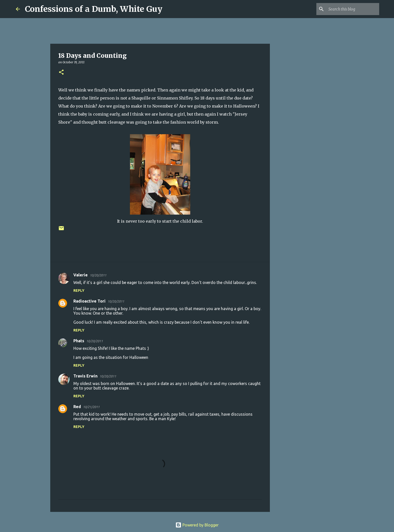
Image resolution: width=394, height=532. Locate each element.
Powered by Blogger (197, 525)
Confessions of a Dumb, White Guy (94, 9)
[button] (61, 72)
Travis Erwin (85, 376)
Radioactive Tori (89, 301)
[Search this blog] (353, 9)
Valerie (81, 275)
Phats (79, 341)
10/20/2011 (98, 275)
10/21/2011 (91, 407)
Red (77, 407)
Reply (79, 291)
